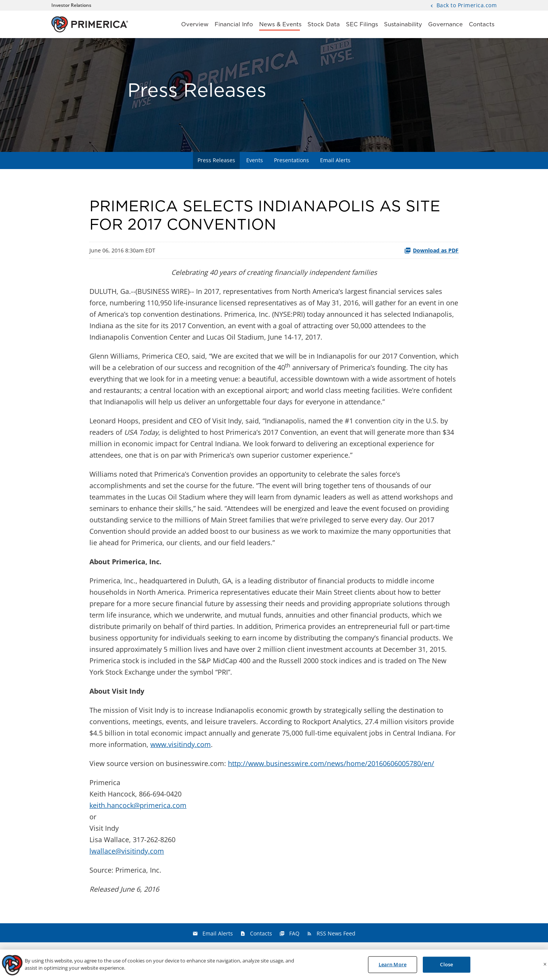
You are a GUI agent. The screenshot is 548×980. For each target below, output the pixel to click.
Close (446, 967)
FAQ (294, 933)
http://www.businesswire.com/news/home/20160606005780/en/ (331, 763)
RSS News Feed (336, 933)
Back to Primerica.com (466, 6)
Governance (445, 25)
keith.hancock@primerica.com (138, 805)
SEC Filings (362, 25)
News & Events (280, 25)
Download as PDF (431, 250)
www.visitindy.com (181, 744)
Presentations (292, 160)
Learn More (393, 967)
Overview (195, 25)
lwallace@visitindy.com (127, 851)
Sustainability (403, 25)
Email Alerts (335, 160)
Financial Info (234, 25)
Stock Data (324, 25)
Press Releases (216, 160)
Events (255, 160)
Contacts (482, 25)
